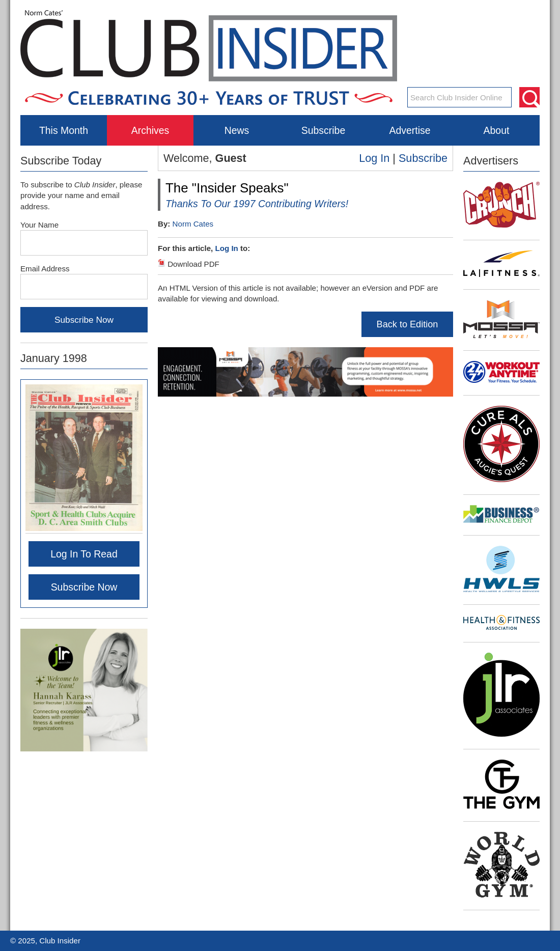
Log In (374, 158)
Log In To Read (84, 554)
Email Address (45, 269)
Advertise (410, 130)
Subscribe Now (84, 587)
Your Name (39, 225)
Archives (150, 130)
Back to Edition (408, 324)
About (497, 130)
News (237, 130)
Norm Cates (193, 224)
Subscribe (323, 130)
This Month (64, 130)
